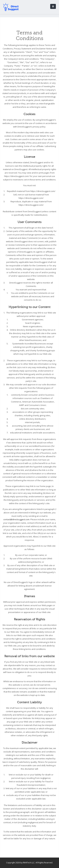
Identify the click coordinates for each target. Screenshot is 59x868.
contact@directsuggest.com (16, 519)
